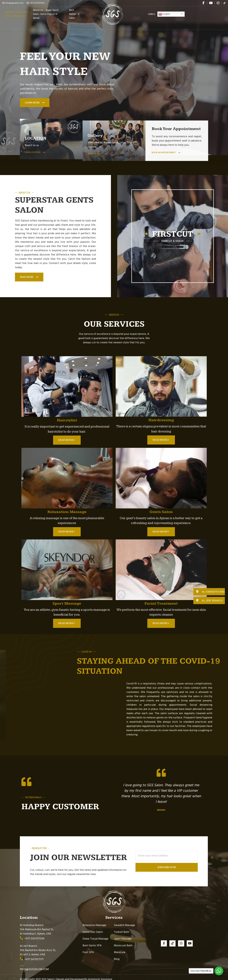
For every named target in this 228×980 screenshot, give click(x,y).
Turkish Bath (122, 928)
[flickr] (225, 3)
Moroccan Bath (123, 942)
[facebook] (204, 3)
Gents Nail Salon (93, 928)
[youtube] (211, 3)
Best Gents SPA (92, 942)
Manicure (120, 949)
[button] (209, 592)
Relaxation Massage (94, 922)
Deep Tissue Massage (95, 935)
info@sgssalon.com (14, 3)
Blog (117, 955)
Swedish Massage (124, 922)
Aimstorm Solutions (100, 976)
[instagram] (218, 3)
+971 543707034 (37, 3)
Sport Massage (123, 935)
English (164, 18)
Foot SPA (88, 949)
